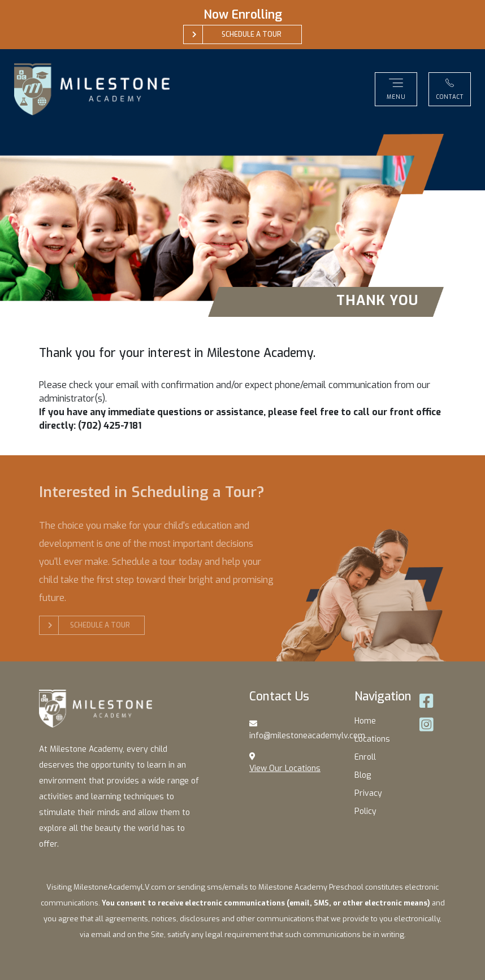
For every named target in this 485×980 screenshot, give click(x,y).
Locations (372, 739)
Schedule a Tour (89, 625)
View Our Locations (285, 768)
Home (365, 721)
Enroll (365, 757)
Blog (363, 775)
